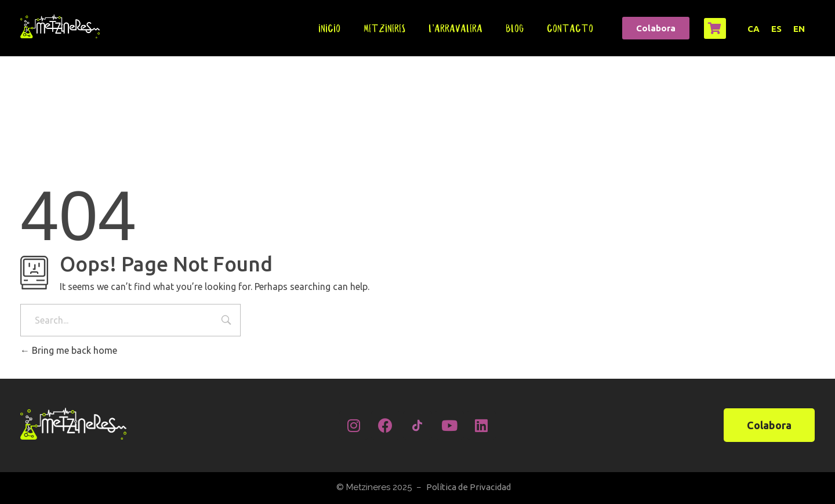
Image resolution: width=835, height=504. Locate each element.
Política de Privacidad (469, 487)
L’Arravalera (455, 28)
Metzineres (384, 28)
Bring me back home (69, 350)
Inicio (329, 28)
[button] (656, 28)
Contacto (570, 28)
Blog (515, 28)
